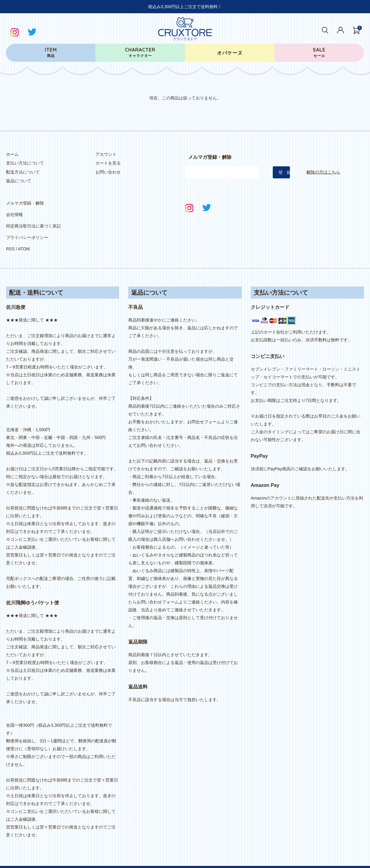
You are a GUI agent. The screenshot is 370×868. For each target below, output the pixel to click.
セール (319, 52)
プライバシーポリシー (27, 228)
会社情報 (14, 211)
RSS (10, 237)
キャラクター (140, 52)
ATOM (24, 237)
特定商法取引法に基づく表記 (33, 219)
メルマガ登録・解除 (25, 202)
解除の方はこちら (323, 172)
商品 (51, 52)
